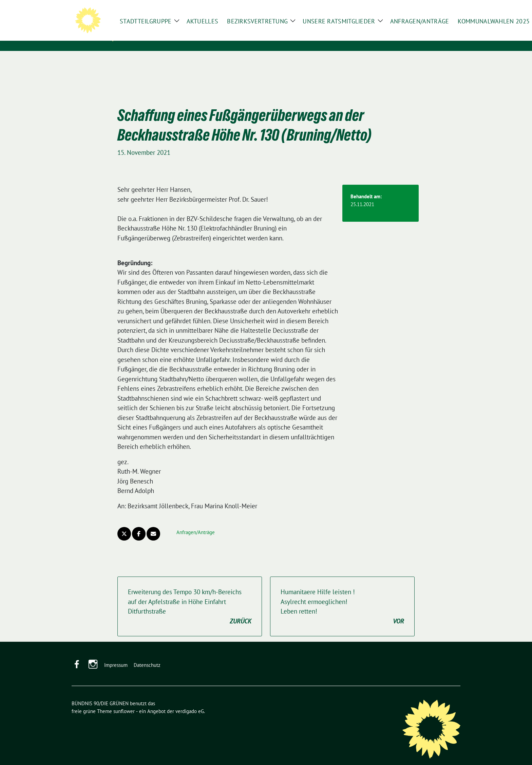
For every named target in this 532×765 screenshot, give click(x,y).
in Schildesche (151, 37)
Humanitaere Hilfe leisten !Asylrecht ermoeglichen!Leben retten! (342, 596)
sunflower (124, 701)
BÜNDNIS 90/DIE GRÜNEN (170, 28)
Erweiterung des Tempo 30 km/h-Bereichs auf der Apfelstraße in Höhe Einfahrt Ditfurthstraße (190, 596)
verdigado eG (190, 701)
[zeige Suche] (448, 7)
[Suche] (439, 7)
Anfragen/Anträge (196, 522)
